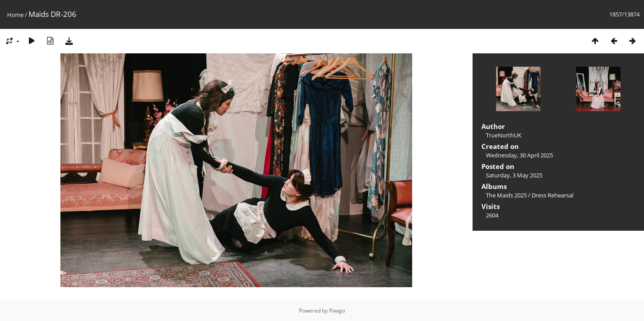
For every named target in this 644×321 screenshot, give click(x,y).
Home (15, 15)
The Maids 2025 (506, 195)
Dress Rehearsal (553, 195)
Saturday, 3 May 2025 (514, 175)
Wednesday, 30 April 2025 (519, 155)
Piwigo (337, 311)
